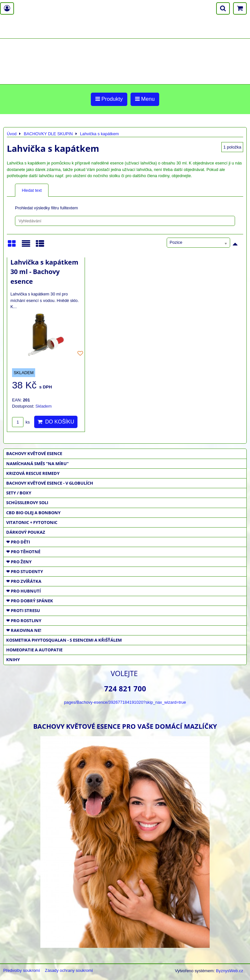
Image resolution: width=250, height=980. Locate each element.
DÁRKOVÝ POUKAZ (26, 532)
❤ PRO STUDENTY (25, 571)
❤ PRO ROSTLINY (24, 621)
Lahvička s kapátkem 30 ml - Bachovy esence (44, 272)
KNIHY (13, 660)
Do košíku (56, 422)
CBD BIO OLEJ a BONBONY (33, 513)
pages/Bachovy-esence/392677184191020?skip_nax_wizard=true (125, 702)
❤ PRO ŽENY (19, 562)
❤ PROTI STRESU (23, 610)
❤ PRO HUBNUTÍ (23, 591)
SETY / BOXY (19, 493)
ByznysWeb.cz (229, 971)
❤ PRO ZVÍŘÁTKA (24, 581)
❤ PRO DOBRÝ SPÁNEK (30, 601)
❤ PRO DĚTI (18, 542)
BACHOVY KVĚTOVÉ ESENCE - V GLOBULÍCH (50, 483)
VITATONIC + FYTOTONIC (32, 522)
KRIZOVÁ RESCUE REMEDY (33, 473)
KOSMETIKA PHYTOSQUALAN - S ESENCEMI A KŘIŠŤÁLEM (64, 640)
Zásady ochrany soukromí (69, 970)
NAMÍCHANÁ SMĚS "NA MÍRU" (37, 464)
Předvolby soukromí (22, 970)
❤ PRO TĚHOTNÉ (23, 552)
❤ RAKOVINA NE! (24, 630)
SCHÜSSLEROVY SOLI (27, 503)
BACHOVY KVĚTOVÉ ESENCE (34, 453)
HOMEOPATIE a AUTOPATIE (34, 650)
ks (21, 422)
